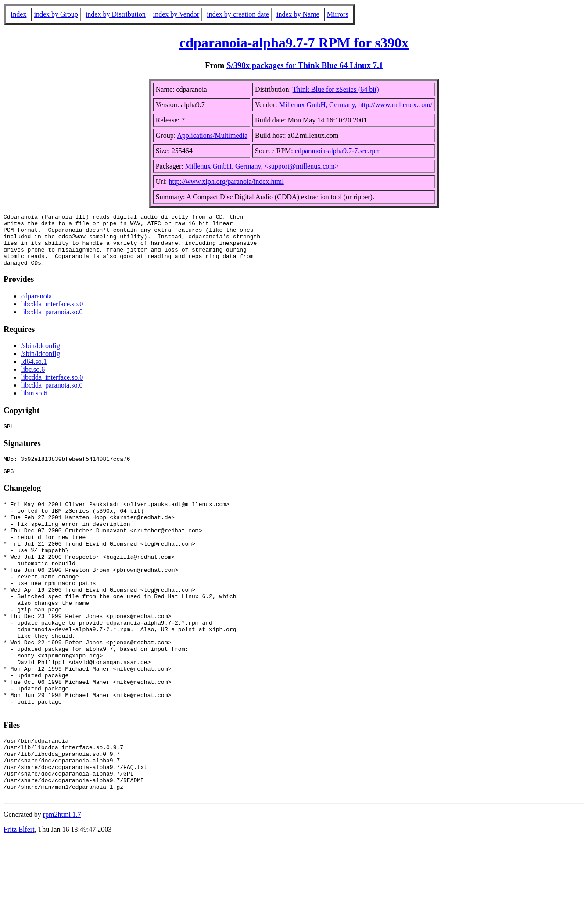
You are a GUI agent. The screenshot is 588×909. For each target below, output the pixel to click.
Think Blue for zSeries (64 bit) (336, 89)
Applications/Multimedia (212, 135)
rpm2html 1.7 (62, 883)
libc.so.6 (33, 380)
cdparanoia (36, 307)
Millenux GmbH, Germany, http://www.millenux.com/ (356, 105)
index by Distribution (116, 14)
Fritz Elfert (19, 898)
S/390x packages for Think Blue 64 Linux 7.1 (305, 65)
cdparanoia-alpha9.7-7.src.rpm (338, 151)
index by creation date (238, 14)
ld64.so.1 (34, 372)
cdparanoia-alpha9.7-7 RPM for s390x (294, 43)
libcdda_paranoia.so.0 (52, 322)
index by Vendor (176, 14)
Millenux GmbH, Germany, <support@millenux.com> (262, 166)
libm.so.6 (34, 404)
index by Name (298, 14)
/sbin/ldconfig (41, 356)
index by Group (56, 14)
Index (18, 14)
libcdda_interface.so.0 (52, 314)
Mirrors (338, 14)
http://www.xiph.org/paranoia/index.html (226, 181)
